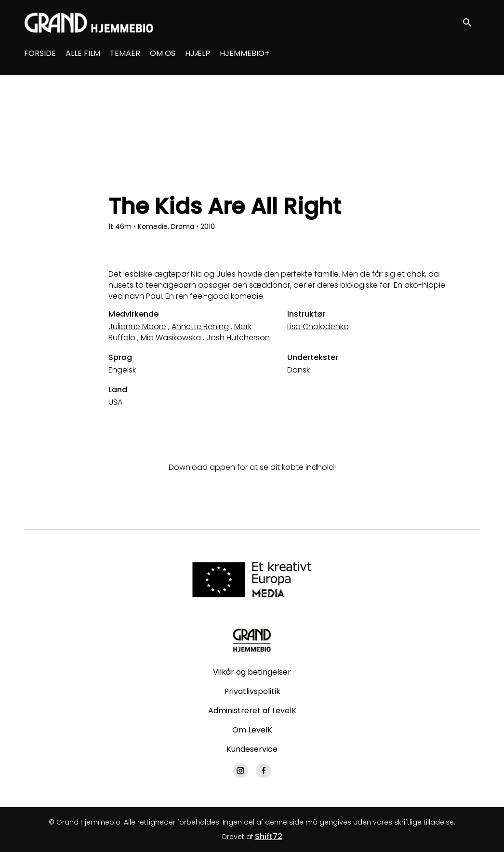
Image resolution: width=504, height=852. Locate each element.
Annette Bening (200, 326)
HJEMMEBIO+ (245, 53)
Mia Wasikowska (171, 338)
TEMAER (125, 53)
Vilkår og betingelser (252, 672)
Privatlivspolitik (252, 691)
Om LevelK (252, 730)
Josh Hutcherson (238, 338)
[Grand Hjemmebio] (252, 640)
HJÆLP (198, 53)
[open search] (471, 22)
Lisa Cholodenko (318, 326)
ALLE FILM (83, 53)
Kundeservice (252, 749)
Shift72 (269, 836)
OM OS (163, 53)
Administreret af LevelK (252, 711)
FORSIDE (40, 53)
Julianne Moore (137, 326)
